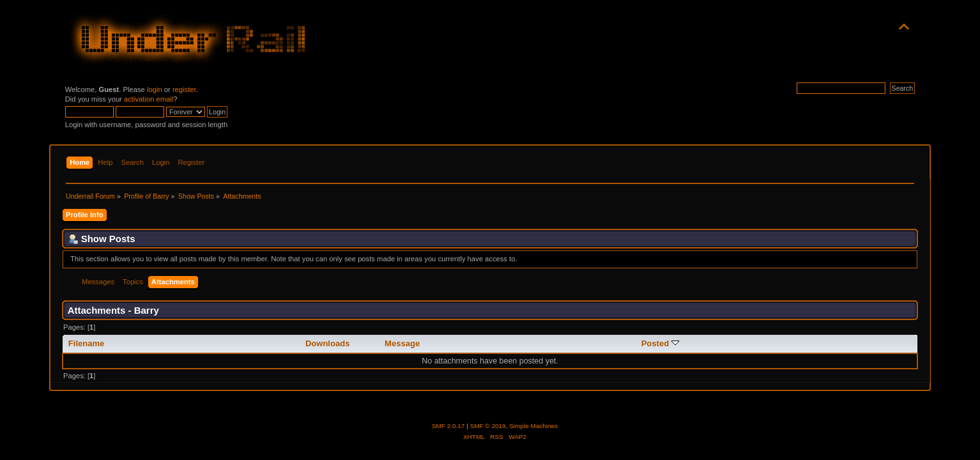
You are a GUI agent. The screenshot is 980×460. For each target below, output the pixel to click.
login (155, 89)
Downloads (328, 343)
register (184, 89)
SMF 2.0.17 (448, 426)
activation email (149, 99)
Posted (660, 343)
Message (402, 343)
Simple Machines (533, 426)
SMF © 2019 (488, 426)
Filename (87, 343)
